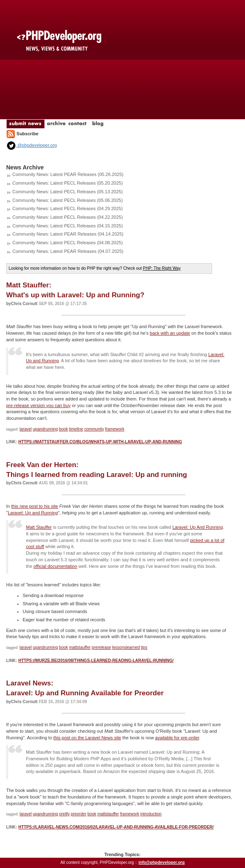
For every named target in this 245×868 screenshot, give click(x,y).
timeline (76, 429)
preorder (79, 814)
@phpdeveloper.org (31, 145)
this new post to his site (35, 506)
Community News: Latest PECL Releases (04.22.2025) (68, 217)
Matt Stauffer (39, 527)
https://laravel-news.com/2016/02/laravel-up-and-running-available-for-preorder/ (116, 827)
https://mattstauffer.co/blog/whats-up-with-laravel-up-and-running (100, 442)
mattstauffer (80, 647)
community (94, 429)
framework (115, 429)
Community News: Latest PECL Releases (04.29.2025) (68, 208)
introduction (151, 814)
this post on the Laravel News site (87, 738)
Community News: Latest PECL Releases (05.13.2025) (68, 192)
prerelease (101, 647)
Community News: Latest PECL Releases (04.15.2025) (68, 226)
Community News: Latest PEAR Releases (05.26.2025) (68, 174)
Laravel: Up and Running (33, 513)
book (63, 429)
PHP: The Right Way (162, 268)
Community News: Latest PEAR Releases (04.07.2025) (68, 251)
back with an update (170, 333)
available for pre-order (177, 738)
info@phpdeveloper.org (161, 862)
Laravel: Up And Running (198, 527)
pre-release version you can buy (38, 405)
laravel (26, 429)
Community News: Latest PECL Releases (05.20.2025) (68, 183)
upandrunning (45, 429)
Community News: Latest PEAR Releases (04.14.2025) (68, 234)
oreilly (64, 814)
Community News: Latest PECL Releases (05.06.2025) (68, 200)
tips (144, 647)
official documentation (55, 566)
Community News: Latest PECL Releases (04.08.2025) (68, 243)
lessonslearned (126, 647)
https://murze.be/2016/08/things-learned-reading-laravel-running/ (96, 661)
